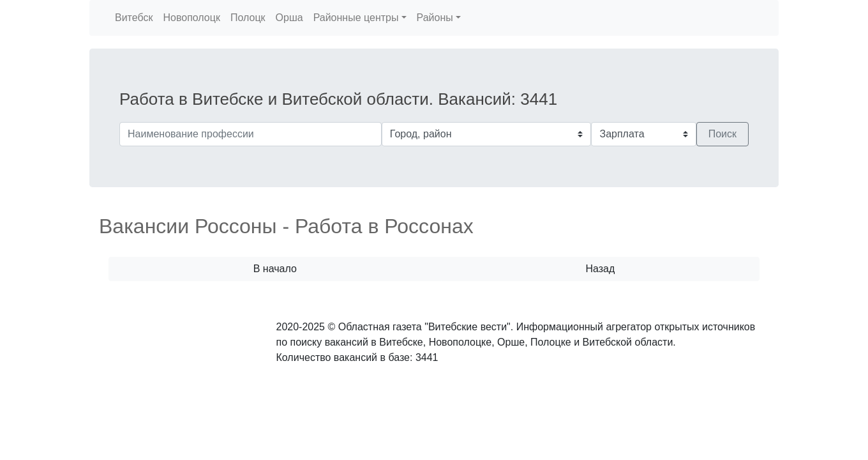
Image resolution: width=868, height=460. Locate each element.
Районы (435, 18)
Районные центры (356, 18)
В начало (275, 269)
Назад (600, 269)
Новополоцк (191, 18)
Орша (289, 18)
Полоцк (248, 18)
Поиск (722, 134)
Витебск (134, 18)
